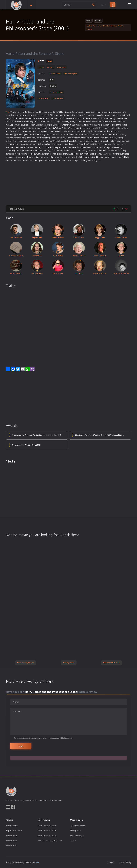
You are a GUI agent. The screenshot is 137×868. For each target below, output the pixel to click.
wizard (59, 131)
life (62, 112)
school (44, 128)
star (126, 141)
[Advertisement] (68, 182)
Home (89, 21)
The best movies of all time (50, 841)
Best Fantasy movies (26, 663)
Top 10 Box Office (14, 831)
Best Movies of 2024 (47, 836)
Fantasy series (69, 663)
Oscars (73, 841)
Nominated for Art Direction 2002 (26, 445)
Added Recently (77, 836)
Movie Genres (12, 826)
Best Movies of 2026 (47, 826)
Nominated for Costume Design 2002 (36, 435)
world (92, 138)
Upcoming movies (78, 826)
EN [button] (104, 5)
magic (26, 141)
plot (110, 147)
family (113, 118)
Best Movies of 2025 (47, 831)
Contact (111, 862)
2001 (50, 61)
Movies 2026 (11, 836)
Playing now (75, 831)
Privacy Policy (125, 862)
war (49, 125)
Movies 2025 (11, 841)
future (124, 125)
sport (120, 157)
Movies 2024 (11, 846)
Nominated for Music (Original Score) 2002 (99, 435)
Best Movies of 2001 (111, 663)
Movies (98, 21)
